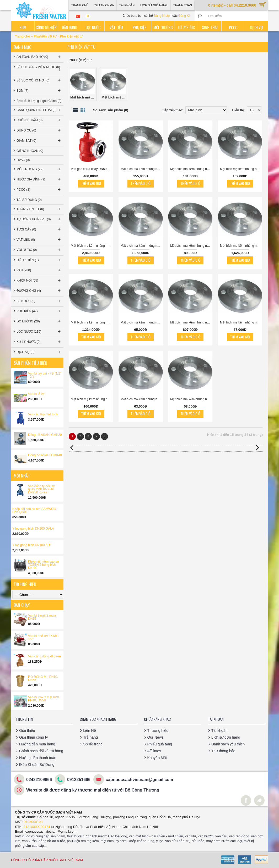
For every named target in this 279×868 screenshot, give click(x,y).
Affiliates (154, 751)
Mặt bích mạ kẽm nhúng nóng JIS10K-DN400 (92, 322)
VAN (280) (39, 270)
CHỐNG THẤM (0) (39, 120)
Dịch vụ (256, 27)
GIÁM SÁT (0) (39, 141)
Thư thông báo (223, 751)
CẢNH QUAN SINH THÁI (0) (39, 110)
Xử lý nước (186, 27)
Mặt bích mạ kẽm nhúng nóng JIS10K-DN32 (142, 399)
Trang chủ (23, 36)
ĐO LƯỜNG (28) (39, 321)
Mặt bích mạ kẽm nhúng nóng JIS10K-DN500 (142, 246)
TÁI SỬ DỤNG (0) (29, 200)
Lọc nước (93, 27)
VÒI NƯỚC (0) (39, 250)
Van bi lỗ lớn (37, 394)
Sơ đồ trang (93, 744)
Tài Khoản (127, 5)
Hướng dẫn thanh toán (38, 758)
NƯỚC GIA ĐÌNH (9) (39, 179)
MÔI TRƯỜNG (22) (39, 169)
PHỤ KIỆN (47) (39, 311)
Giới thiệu (27, 730)
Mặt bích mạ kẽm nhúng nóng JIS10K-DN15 (241, 322)
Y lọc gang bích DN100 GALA (33, 529)
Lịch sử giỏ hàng (154, 5)
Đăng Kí (184, 16)
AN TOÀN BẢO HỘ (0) (39, 57)
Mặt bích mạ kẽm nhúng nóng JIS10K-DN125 (142, 169)
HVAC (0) (23, 160)
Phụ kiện (140, 27)
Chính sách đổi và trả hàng (41, 751)
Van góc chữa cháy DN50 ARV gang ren (92, 169)
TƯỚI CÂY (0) (39, 229)
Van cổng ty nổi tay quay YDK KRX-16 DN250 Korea (41, 489)
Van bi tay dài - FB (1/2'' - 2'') (45, 375)
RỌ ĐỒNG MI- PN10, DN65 (43, 678)
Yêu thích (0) (104, 5)
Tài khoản (219, 730)
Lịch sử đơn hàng (226, 737)
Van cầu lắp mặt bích (43, 414)
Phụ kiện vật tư (45, 36)
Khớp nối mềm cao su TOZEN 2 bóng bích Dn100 (43, 565)
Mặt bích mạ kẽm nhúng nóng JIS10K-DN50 (191, 246)
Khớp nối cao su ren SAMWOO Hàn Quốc (34, 510)
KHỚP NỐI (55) (39, 281)
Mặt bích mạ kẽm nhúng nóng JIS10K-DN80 (191, 169)
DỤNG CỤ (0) (39, 130)
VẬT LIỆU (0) (39, 240)
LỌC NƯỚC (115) (39, 332)
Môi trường (163, 27)
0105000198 (33, 822)
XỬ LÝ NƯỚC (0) (39, 342)
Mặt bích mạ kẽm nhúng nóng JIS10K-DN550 (92, 246)
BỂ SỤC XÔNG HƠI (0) (39, 80)
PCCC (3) (39, 190)
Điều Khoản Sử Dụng (37, 765)
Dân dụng (70, 27)
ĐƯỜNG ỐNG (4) (39, 291)
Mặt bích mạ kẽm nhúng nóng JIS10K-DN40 (142, 322)
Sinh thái (210, 27)
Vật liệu (116, 27)
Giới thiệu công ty (34, 737)
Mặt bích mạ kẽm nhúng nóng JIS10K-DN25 (191, 399)
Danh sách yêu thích (228, 744)
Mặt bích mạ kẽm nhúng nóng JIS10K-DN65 (241, 169)
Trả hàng (90, 737)
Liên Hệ (89, 730)
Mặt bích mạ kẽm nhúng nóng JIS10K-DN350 (191, 322)
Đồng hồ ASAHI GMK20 (45, 435)
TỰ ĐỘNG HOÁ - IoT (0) (39, 219)
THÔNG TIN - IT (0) (39, 209)
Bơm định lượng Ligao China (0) (39, 101)
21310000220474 (37, 827)
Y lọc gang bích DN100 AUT (32, 545)
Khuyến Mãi (157, 758)
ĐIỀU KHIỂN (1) (39, 260)
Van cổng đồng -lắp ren (44, 656)
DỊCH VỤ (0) (39, 352)
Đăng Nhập (162, 16)
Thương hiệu (158, 730)
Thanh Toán (183, 5)
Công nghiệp (46, 27)
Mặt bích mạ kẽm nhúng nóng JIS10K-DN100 (92, 399)
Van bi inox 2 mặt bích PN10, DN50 (44, 699)
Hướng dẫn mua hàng (37, 744)
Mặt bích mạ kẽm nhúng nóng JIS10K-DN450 (241, 246)
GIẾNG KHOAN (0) (30, 151)
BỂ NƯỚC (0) (39, 301)
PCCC (233, 27)
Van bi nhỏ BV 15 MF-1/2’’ (44, 638)
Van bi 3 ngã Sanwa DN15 (42, 617)
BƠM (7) (39, 91)
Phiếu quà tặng (160, 744)
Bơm (23, 27)
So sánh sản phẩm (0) (111, 110)
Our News (155, 737)
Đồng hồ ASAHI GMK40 (45, 455)
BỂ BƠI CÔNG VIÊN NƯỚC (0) (39, 69)
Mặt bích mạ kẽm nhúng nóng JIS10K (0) (84, 84)
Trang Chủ (80, 5)
